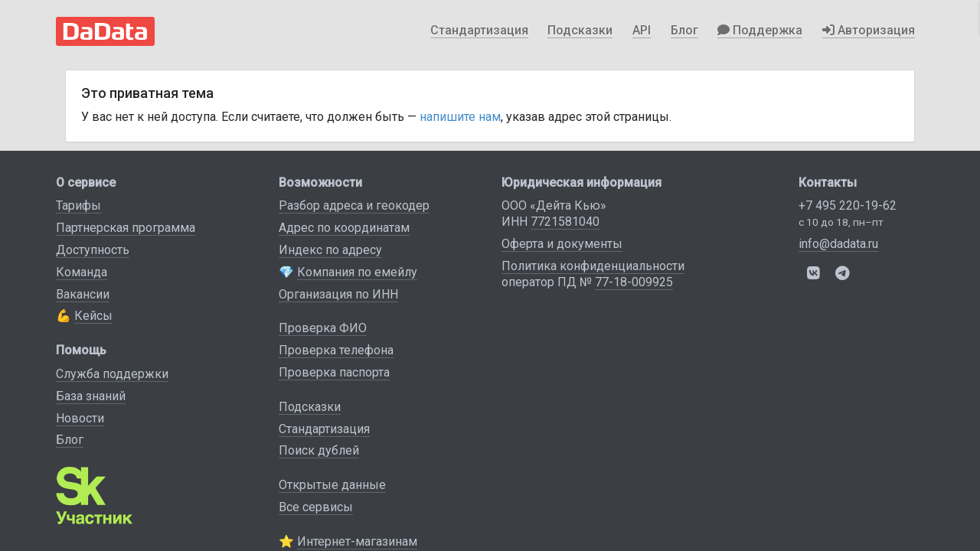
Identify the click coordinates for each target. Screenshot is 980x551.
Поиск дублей (319, 450)
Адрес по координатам (344, 228)
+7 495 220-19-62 (848, 205)
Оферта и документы (562, 244)
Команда (82, 272)
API (642, 30)
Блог (684, 30)
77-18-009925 (634, 282)
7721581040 (565, 222)
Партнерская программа (126, 228)
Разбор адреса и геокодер (354, 205)
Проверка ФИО (323, 328)
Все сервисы (316, 507)
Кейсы (93, 316)
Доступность (93, 250)
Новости (80, 418)
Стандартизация (479, 30)
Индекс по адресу (330, 250)
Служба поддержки (112, 374)
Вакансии (83, 294)
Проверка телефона (336, 350)
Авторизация (869, 30)
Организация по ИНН (338, 294)
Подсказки (580, 30)
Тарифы (78, 205)
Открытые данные (332, 485)
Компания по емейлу (357, 272)
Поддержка (760, 30)
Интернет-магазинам (357, 541)
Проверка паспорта (334, 372)
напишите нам (460, 117)
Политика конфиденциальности (593, 266)
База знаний (91, 396)
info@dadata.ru (838, 244)
